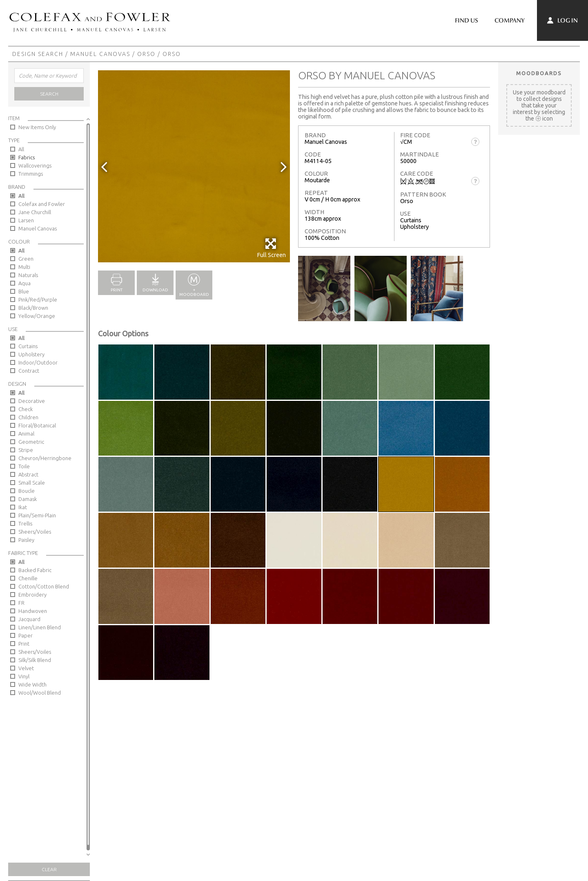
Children (28, 417)
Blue (24, 291)
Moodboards (539, 73)
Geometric (31, 442)
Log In (562, 20)
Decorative (32, 401)
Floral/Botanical (37, 425)
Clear (49, 869)
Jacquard (29, 619)
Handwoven (33, 611)
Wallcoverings (35, 165)
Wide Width (32, 684)
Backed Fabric (35, 570)
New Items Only (37, 127)
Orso (146, 54)
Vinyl (24, 676)
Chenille (28, 578)
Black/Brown (33, 308)
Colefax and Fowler (42, 204)
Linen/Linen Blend (40, 627)
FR (21, 603)
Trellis (25, 523)
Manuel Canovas (100, 54)
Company (510, 20)
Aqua (24, 283)
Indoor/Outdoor (38, 362)
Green (26, 259)
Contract (29, 371)
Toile (24, 466)
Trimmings (31, 174)
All (21, 149)
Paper (26, 635)
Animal (26, 434)
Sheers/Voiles (35, 532)
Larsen (26, 220)
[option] (194, 166)
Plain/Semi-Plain (37, 515)
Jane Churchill (35, 212)
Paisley (26, 540)
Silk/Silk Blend (35, 660)
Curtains (28, 346)
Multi (24, 267)
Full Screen (271, 248)
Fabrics (27, 157)
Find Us (467, 20)
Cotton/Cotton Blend (44, 586)
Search (49, 94)
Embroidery (32, 595)
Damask (28, 499)
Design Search (38, 54)
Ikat (23, 507)
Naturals (28, 275)
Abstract (28, 474)
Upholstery (31, 354)
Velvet (26, 668)
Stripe (26, 450)
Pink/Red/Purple (38, 300)
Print (24, 644)
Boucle (27, 491)
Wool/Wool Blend (40, 693)
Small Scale (32, 483)
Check (26, 409)
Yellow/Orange (37, 316)
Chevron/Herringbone (45, 458)
